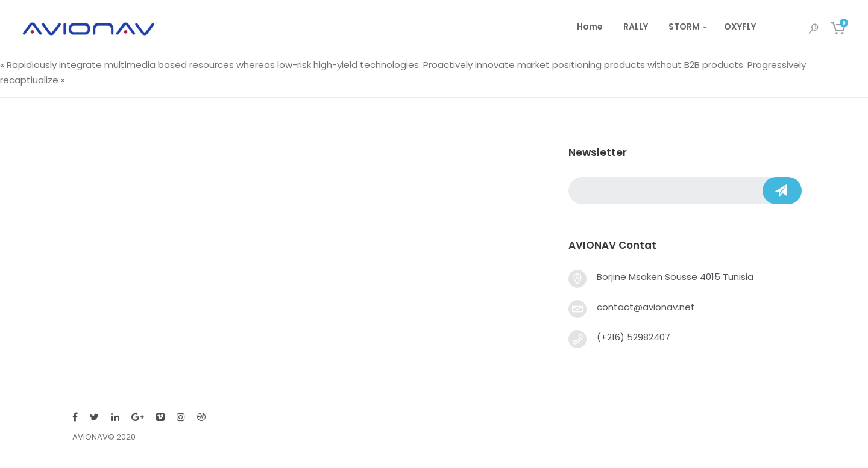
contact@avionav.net (646, 307)
